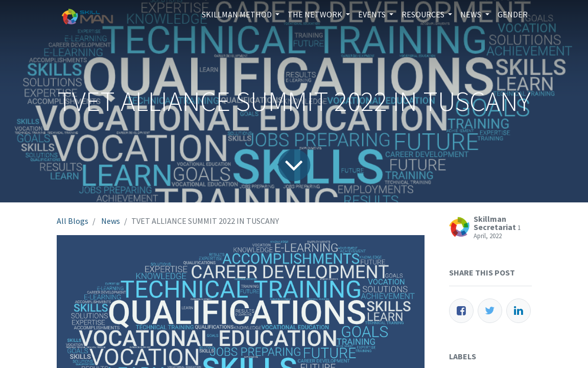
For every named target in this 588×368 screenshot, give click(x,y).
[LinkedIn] (519, 311)
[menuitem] (513, 14)
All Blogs (73, 221)
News (111, 221)
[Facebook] (461, 311)
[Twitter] (490, 311)
